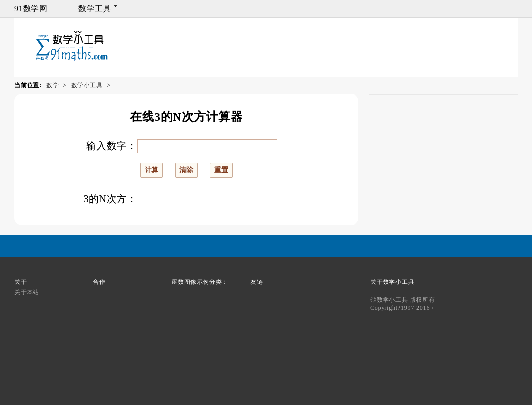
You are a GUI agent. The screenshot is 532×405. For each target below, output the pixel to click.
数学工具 (95, 9)
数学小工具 (87, 85)
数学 (53, 85)
